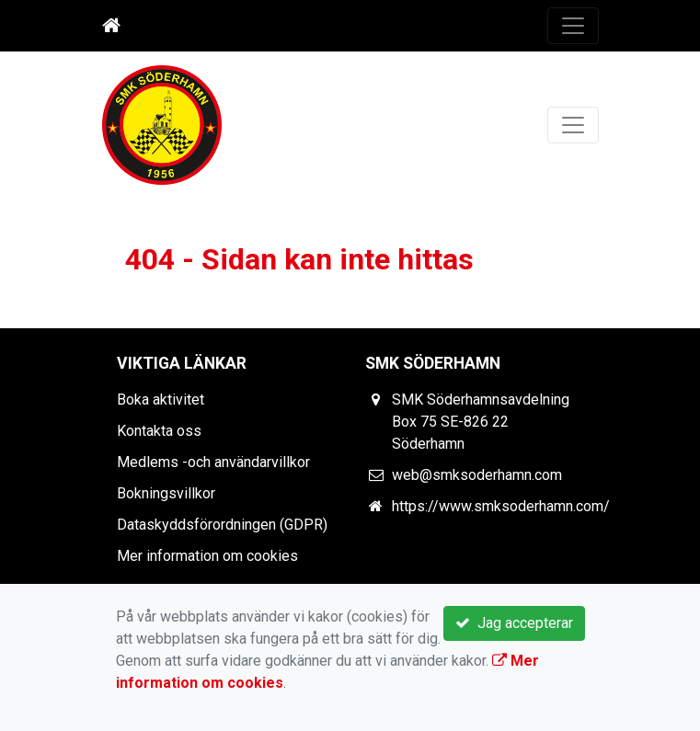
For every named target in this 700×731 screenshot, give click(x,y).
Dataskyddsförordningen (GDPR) (222, 525)
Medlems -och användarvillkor (213, 462)
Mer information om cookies (207, 556)
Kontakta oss (159, 431)
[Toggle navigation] (573, 26)
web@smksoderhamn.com (477, 475)
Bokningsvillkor (166, 493)
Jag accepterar (514, 623)
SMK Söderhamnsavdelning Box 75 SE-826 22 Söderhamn (481, 422)
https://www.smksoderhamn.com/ (501, 506)
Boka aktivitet (161, 400)
